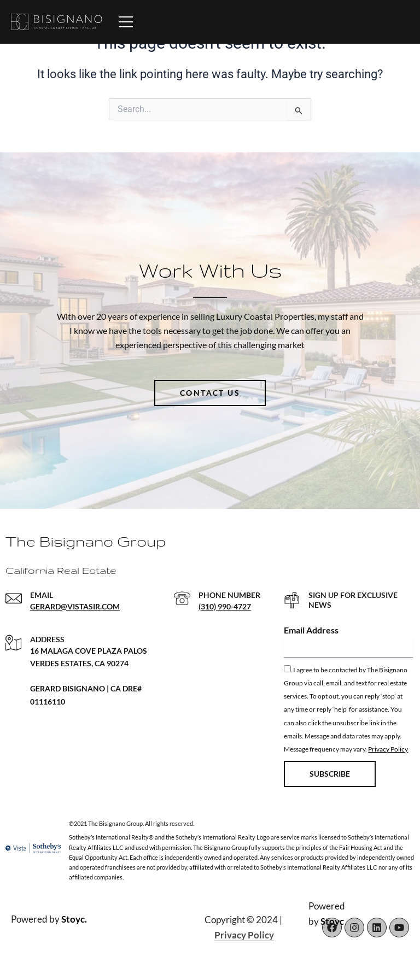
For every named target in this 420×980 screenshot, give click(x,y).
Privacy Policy (388, 749)
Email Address (311, 630)
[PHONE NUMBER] (182, 598)
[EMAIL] (14, 598)
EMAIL (42, 595)
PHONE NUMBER (229, 595)
